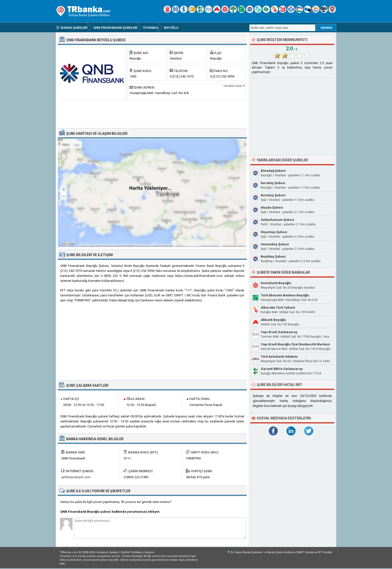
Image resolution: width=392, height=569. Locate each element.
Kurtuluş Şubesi (273, 195)
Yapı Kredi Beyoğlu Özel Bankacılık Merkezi (295, 344)
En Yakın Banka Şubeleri (247, 552)
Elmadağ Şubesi (273, 171)
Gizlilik (131, 552)
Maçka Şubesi (272, 207)
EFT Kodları (325, 552)
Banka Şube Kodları (280, 552)
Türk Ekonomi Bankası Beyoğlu (285, 295)
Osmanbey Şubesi (275, 244)
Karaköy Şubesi (273, 183)
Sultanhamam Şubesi (277, 220)
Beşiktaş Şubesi (273, 256)
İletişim (149, 552)
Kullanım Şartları (108, 552)
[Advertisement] (152, 114)
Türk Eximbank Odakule (279, 357)
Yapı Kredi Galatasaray (279, 332)
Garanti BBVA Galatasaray (282, 369)
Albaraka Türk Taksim (278, 308)
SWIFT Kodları (305, 552)
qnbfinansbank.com (76, 477)
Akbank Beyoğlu (273, 320)
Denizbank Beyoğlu (276, 283)
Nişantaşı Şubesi (274, 232)
